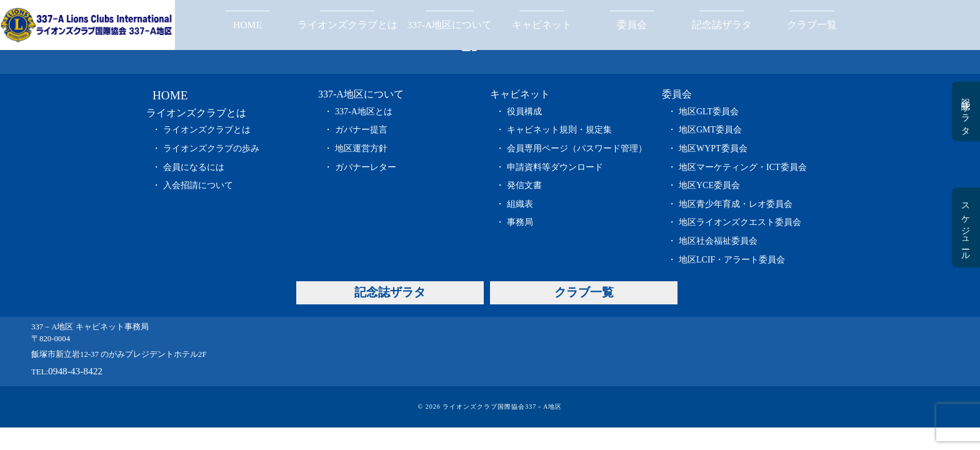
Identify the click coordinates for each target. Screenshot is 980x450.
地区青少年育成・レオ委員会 (736, 204)
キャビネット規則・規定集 (559, 130)
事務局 (520, 222)
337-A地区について (449, 25)
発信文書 (524, 185)
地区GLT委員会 (709, 112)
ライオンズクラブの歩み (211, 148)
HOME (247, 25)
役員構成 (524, 112)
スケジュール (965, 227)
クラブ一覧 (812, 25)
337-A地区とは (364, 112)
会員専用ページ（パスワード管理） (577, 148)
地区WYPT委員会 (713, 148)
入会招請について (198, 185)
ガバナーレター (366, 167)
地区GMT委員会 (710, 130)
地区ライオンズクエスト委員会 (740, 222)
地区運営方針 (361, 148)
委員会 (632, 25)
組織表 (520, 204)
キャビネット (542, 25)
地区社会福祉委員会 (718, 241)
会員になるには (194, 167)
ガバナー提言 (361, 130)
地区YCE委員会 (709, 185)
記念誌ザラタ (722, 25)
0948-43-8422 (75, 371)
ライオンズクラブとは (347, 25)
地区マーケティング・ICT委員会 (743, 167)
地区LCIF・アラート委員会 (732, 260)
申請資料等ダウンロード (555, 167)
